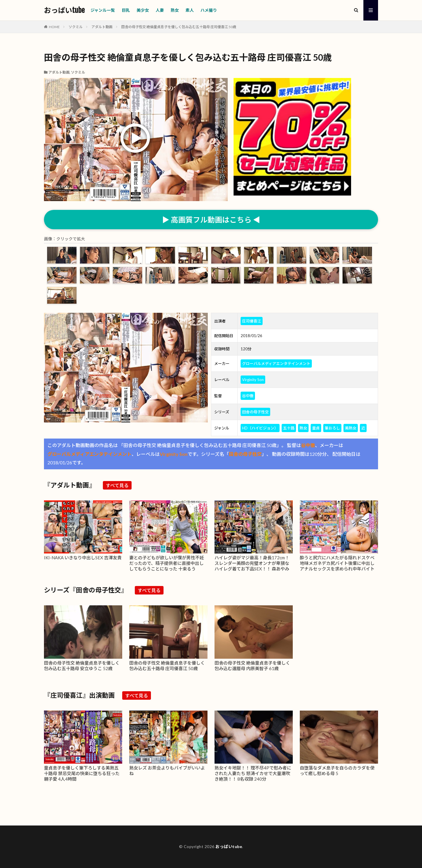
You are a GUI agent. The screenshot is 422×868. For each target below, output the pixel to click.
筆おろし (332, 428)
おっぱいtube (64, 10)
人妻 (160, 10)
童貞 (316, 428)
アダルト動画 (102, 27)
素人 (190, 10)
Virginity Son (253, 380)
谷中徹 (248, 396)
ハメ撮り (209, 10)
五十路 (289, 428)
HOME (54, 27)
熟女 (175, 10)
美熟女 (351, 428)
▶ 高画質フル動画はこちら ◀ (211, 220)
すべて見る (117, 485)
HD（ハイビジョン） (260, 428)
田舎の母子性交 (255, 412)
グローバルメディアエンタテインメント (276, 363)
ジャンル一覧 (103, 10)
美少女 (143, 10)
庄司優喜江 (252, 321)
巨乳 (126, 10)
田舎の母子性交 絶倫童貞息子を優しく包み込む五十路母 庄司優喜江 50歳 (179, 27)
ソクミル (76, 27)
